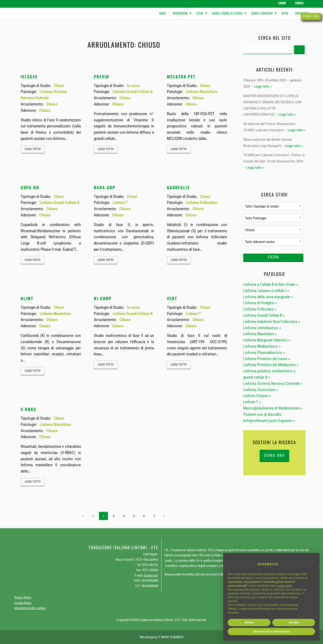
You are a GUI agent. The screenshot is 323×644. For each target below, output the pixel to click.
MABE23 (178, 637)
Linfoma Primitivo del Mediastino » (271, 365)
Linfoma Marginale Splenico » (267, 340)
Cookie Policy (23, 603)
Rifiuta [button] (249, 622)
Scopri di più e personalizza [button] (271, 631)
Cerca (299, 3)
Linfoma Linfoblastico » (262, 328)
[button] (313, 561)
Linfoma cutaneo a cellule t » (266, 291)
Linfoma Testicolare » (261, 390)
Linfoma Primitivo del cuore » (267, 359)
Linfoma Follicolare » (260, 309)
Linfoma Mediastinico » (262, 346)
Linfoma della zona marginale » (268, 297)
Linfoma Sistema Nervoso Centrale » (273, 383)
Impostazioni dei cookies (30, 608)
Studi (200, 13)
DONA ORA (275, 455)
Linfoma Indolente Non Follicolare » (272, 322)
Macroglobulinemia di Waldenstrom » (273, 408)
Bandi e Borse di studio (227, 13)
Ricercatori (180, 13)
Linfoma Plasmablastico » (264, 353)
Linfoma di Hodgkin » (260, 303)
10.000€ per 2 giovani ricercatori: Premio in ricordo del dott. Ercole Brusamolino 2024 (274, 158)
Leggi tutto (32, 149)
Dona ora (311, 16)
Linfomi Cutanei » (257, 396)
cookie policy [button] (285, 586)
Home (163, 13)
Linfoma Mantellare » (260, 334)
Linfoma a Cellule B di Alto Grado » (271, 284)
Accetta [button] (294, 622)
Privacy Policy (23, 598)
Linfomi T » (252, 402)
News (285, 13)
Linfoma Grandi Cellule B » (264, 315)
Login (282, 3)
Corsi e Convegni (262, 13)
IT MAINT (164, 637)
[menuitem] (163, 13)
